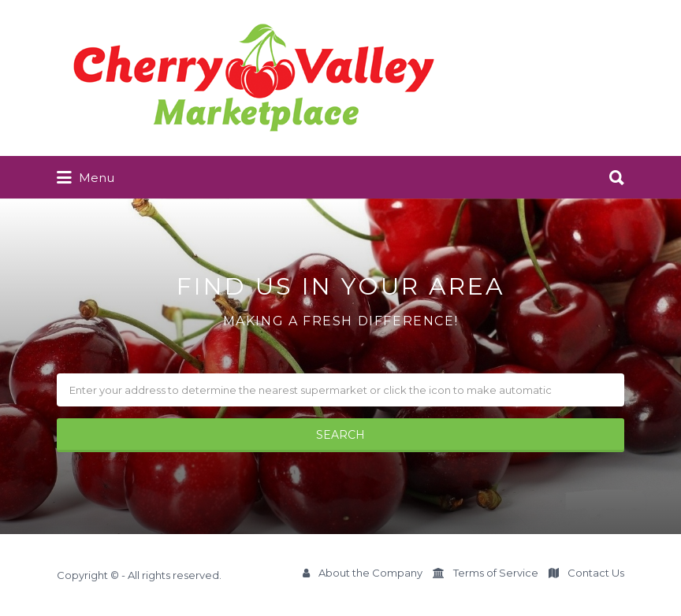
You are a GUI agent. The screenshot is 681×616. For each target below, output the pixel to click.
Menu (86, 178)
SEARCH (340, 435)
